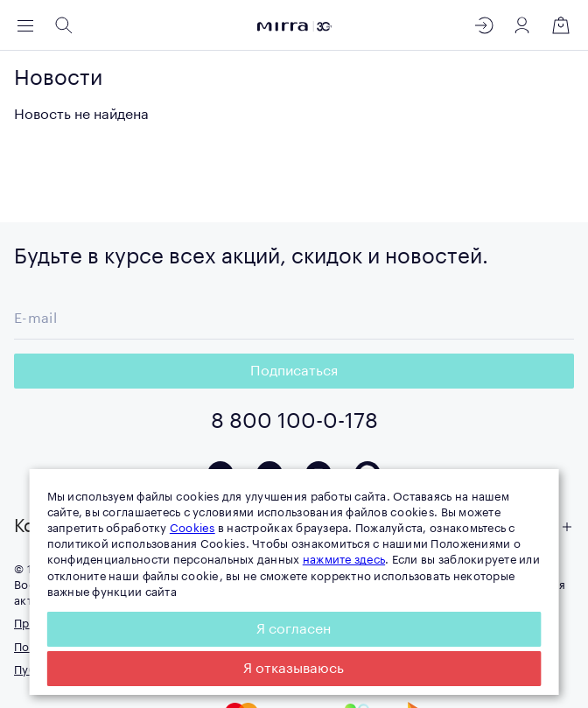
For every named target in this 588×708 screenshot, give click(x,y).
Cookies (192, 528)
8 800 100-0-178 (294, 421)
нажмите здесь (344, 560)
